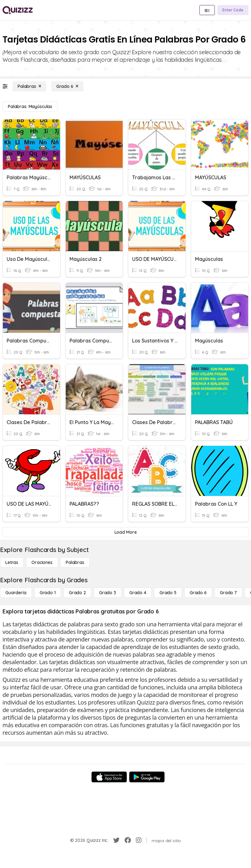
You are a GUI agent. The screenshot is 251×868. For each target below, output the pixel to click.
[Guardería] (16, 593)
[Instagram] (139, 840)
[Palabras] (29, 86)
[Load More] (125, 532)
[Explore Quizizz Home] (18, 10)
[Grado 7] (228, 593)
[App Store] (109, 777)
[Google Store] (147, 777)
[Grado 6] (67, 86)
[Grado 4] (138, 593)
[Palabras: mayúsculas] (30, 106)
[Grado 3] (108, 593)
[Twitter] (116, 840)
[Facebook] (128, 840)
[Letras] (12, 562)
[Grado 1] (48, 593)
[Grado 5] (168, 593)
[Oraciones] (42, 562)
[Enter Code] (233, 10)
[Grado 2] (77, 593)
